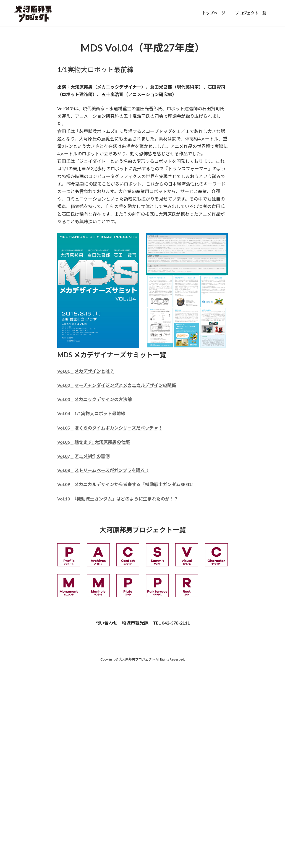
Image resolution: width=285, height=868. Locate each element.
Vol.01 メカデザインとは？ (86, 371)
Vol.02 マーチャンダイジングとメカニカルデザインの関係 (117, 385)
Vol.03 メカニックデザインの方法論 (95, 399)
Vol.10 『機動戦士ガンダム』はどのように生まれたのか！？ (118, 499)
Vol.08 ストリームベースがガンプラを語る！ (103, 470)
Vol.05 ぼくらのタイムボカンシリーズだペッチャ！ (110, 428)
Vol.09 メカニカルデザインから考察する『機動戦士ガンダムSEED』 (126, 484)
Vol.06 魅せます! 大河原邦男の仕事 (94, 442)
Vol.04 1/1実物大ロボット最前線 (91, 413)
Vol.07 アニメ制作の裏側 (83, 456)
